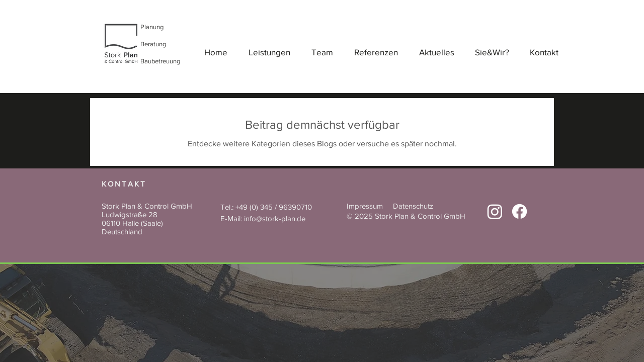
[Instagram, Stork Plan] (495, 211)
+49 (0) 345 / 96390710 (274, 207)
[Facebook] (519, 211)
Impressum (365, 206)
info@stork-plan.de (275, 218)
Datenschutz (413, 206)
